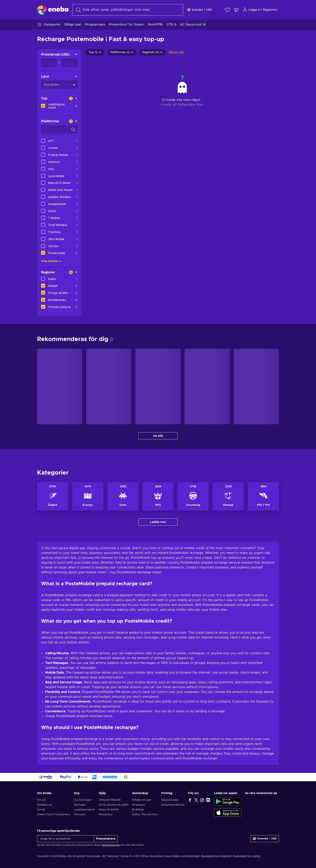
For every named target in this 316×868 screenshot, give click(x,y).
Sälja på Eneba (170, 800)
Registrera (270, 10)
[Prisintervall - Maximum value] (70, 63)
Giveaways (138, 805)
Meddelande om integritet (216, 856)
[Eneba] (53, 10)
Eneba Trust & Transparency (54, 814)
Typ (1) (95, 52)
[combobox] (128, 10)
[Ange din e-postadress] (66, 839)
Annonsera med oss (173, 805)
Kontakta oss (45, 805)
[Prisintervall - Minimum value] (49, 63)
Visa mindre (51, 261)
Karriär (41, 810)
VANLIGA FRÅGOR (110, 800)
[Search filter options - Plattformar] (59, 130)
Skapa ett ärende (109, 810)
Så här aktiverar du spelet (114, 805)
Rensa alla (176, 52)
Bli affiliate (138, 810)
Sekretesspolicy (111, 845)
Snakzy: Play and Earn (145, 814)
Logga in (251, 10)
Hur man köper (83, 800)
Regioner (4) (152, 52)
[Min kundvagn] (236, 10)
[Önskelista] (227, 10)
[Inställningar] (200, 10)
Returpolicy (106, 814)
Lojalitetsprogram (84, 810)
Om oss (42, 800)
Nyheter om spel (142, 800)
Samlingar (80, 805)
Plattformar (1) (122, 52)
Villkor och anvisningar (186, 856)
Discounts (80, 814)
